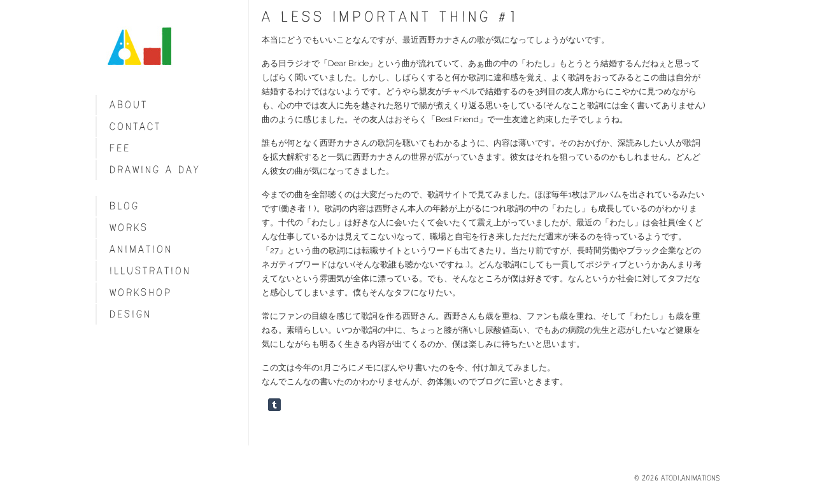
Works (129, 227)
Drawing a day (155, 170)
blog (124, 206)
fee (120, 148)
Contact (135, 126)
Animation (141, 249)
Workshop (141, 292)
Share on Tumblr (274, 405)
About (129, 105)
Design (131, 314)
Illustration (150, 271)
